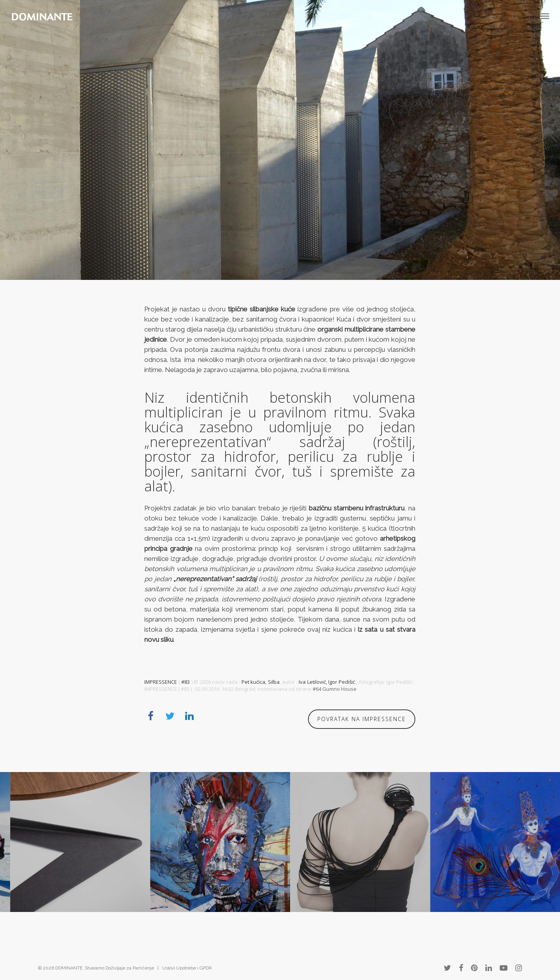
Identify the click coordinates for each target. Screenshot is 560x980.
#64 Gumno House (335, 689)
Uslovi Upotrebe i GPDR (187, 968)
